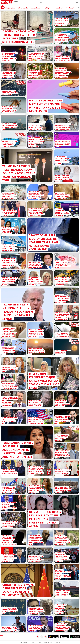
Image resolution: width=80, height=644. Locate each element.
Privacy (39, 642)
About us (57, 642)
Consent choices (48, 642)
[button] (78, 8)
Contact (32, 642)
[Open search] (77, 2)
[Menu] (16, 2)
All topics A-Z (24, 642)
